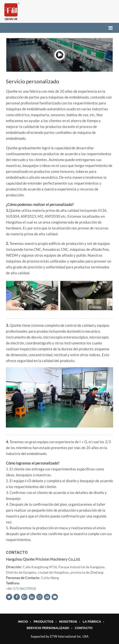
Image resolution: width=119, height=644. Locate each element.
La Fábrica (92, 622)
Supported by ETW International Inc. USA (60, 636)
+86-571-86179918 (21, 588)
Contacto (17, 552)
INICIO (23, 622)
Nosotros (68, 622)
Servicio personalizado (48, 628)
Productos (44, 622)
